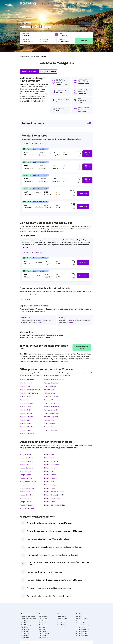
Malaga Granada (51, 458)
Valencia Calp (25, 400)
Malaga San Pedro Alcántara (55, 505)
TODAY (26, 143)
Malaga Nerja (49, 454)
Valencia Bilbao (25, 423)
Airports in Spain (81, 617)
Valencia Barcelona (51, 383)
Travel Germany (26, 625)
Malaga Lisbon (25, 475)
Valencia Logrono (51, 430)
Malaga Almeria (50, 468)
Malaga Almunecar (51, 461)
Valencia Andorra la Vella (29, 393)
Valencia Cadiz (50, 420)
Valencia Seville (25, 407)
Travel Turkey (25, 627)
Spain (66, 84)
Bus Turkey (43, 635)
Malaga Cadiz (25, 465)
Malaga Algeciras (51, 478)
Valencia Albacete (51, 410)
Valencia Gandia (50, 403)
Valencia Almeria (26, 413)
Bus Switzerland (44, 633)
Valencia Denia (25, 386)
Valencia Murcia (50, 400)
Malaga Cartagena (27, 488)
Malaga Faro (49, 471)
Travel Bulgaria (25, 621)
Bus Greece (43, 625)
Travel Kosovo (25, 637)
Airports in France (82, 619)
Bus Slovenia (43, 623)
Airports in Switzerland (83, 625)
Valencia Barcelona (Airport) (30, 390)
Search (84, 41)
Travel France (25, 629)
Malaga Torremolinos (52, 465)
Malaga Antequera (27, 478)
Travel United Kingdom (28, 617)
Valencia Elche (50, 423)
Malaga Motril (49, 502)
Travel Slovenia (26, 633)
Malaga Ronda (25, 471)
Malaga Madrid (50, 475)
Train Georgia (62, 623)
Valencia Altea (50, 393)
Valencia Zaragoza (27, 403)
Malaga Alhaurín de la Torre (54, 492)
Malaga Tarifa (50, 488)
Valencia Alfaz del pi (27, 427)
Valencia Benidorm (27, 380)
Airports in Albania (82, 631)
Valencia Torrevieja (51, 396)
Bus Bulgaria (43, 619)
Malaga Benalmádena (52, 498)
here (40, 323)
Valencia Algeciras (51, 417)
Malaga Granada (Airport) (54, 495)
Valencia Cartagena (52, 407)
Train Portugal (62, 617)
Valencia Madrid (50, 386)
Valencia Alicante (26, 383)
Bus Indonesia (43, 637)
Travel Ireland (25, 635)
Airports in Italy (81, 627)
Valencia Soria (25, 410)
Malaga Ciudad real (27, 508)
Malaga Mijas (25, 492)
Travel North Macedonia (28, 619)
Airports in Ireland (82, 621)
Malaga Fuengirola (51, 485)
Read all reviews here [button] (82, 347)
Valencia (60, 84)
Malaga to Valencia (48, 71)
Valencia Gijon (25, 430)
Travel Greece (25, 623)
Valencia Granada (26, 396)
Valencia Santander (27, 434)
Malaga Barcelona (27, 495)
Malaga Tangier (26, 502)
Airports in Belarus (82, 623)
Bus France (43, 627)
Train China (61, 621)
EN (78, 4)
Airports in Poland (82, 633)
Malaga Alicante (50, 481)
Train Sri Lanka (62, 619)
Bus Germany (43, 621)
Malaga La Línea (26, 461)
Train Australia (62, 625)
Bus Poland (43, 631)
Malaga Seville (25, 454)
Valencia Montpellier (52, 413)
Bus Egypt (42, 629)
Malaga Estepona (26, 468)
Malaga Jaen (25, 498)
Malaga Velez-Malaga (28, 481)
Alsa (29, 300)
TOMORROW (37, 143)
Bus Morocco (43, 617)
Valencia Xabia (50, 390)
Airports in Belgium (82, 635)
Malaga (81, 83)
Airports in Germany (82, 629)
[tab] (56, 154)
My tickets (88, 4)
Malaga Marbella (26, 505)
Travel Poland (25, 631)
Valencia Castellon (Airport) (54, 380)
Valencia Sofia (25, 420)
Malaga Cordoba (26, 458)
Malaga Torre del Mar (28, 485)
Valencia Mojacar (26, 417)
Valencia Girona (50, 427)
